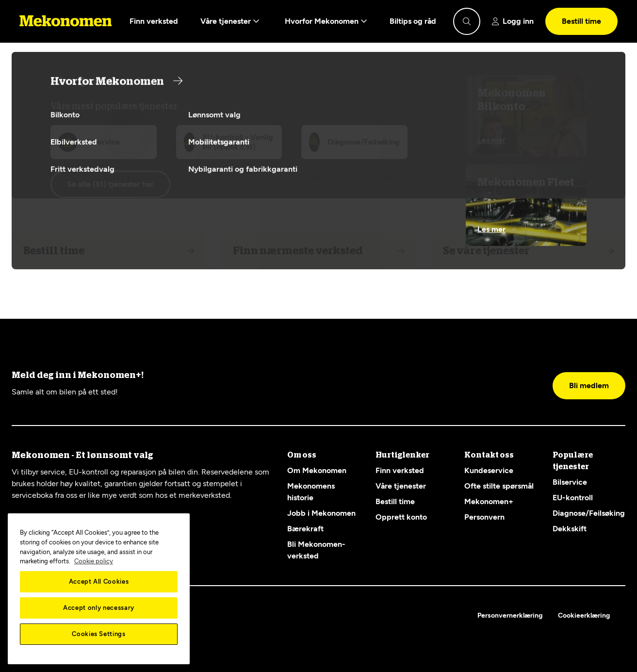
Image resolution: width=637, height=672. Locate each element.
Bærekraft (305, 529)
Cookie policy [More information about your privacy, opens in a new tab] (94, 561)
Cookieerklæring (584, 615)
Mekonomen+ (489, 501)
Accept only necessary (99, 608)
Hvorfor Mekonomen (326, 21)
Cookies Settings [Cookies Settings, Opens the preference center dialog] (99, 634)
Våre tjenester (230, 21)
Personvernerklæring (510, 615)
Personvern (484, 517)
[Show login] (513, 21)
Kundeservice (489, 470)
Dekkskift (570, 529)
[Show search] (467, 21)
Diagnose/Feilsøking (589, 513)
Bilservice (570, 482)
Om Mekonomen (317, 470)
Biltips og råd (413, 21)
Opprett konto (401, 517)
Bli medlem (589, 385)
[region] (99, 589)
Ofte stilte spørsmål (499, 486)
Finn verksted (154, 21)
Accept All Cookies (99, 582)
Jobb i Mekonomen (321, 513)
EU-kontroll (573, 498)
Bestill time (581, 21)
